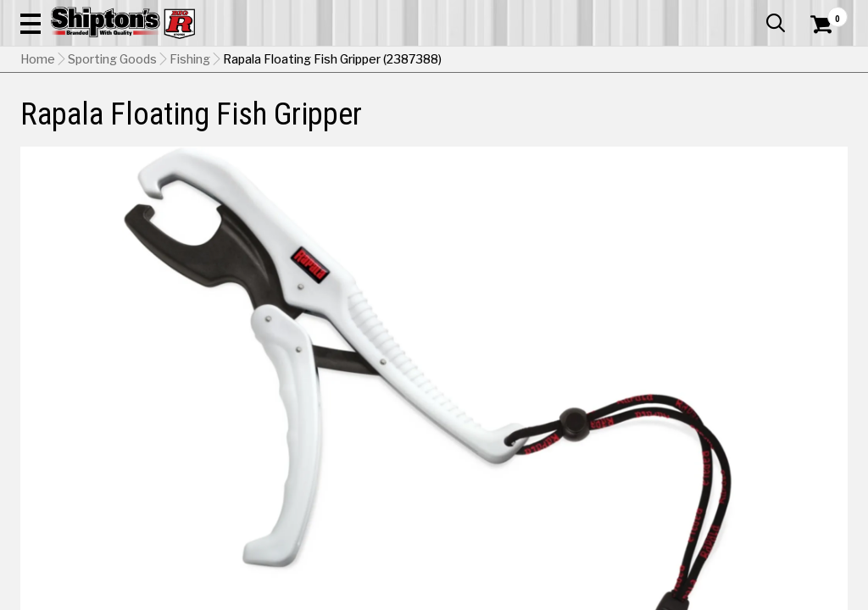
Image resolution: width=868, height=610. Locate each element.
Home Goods (387, 124)
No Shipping (552, 379)
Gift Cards (678, 13)
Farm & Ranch (306, 124)
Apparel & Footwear (72, 124)
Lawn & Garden (585, 124)
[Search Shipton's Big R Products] (392, 61)
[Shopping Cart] (819, 61)
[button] (478, 61)
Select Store (729, 379)
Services (824, 13)
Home (38, 165)
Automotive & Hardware (198, 124)
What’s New (753, 13)
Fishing (190, 165)
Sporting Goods (751, 124)
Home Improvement (484, 124)
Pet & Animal (668, 124)
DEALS (825, 124)
